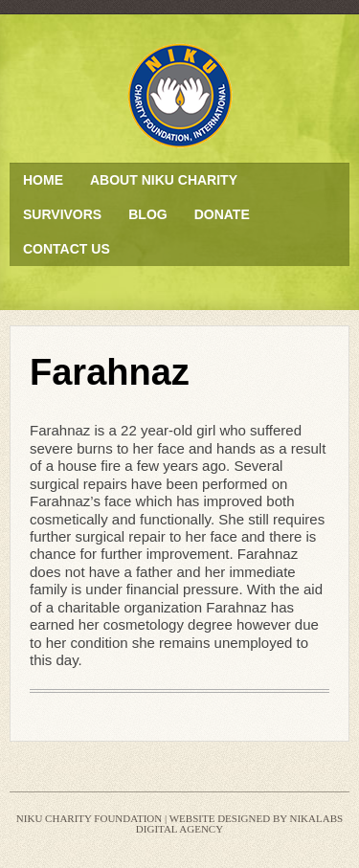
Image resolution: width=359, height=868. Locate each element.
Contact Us (67, 249)
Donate (222, 214)
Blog (147, 214)
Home (43, 180)
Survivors (62, 214)
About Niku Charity (164, 180)
